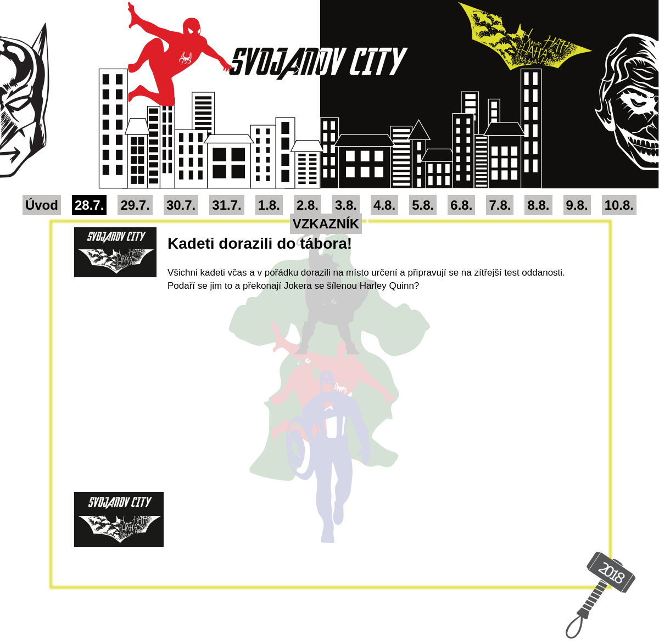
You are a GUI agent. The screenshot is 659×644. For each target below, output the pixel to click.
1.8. (269, 205)
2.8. (308, 205)
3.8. (346, 205)
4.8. (384, 205)
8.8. (538, 205)
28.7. (89, 205)
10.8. (619, 205)
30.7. (181, 205)
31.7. (227, 205)
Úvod (42, 205)
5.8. (423, 205)
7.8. (500, 205)
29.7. (135, 205)
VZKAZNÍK (326, 224)
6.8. (461, 205)
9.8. (577, 205)
